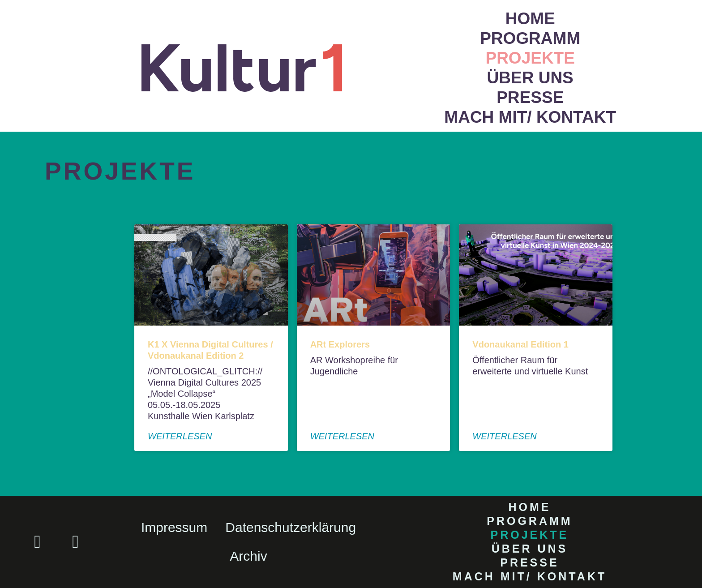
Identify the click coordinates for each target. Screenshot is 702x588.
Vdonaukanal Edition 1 (520, 344)
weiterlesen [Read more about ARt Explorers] (342, 436)
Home (530, 19)
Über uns (530, 78)
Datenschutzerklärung (291, 527)
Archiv (248, 556)
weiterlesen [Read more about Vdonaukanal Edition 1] (504, 436)
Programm (530, 38)
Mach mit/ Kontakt (530, 117)
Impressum (174, 527)
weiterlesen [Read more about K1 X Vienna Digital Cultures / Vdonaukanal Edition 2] (180, 436)
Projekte (530, 58)
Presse (530, 97)
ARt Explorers (340, 344)
